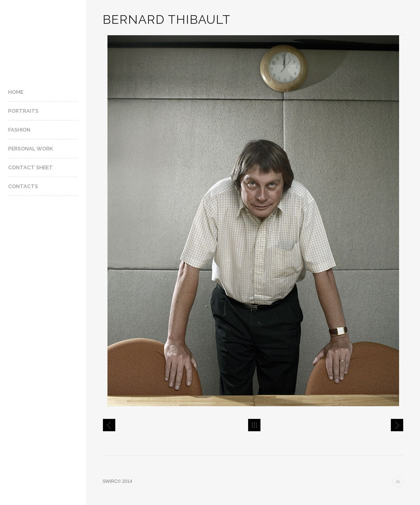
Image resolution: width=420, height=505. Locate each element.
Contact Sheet (31, 167)
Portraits (23, 111)
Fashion (19, 130)
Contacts (23, 186)
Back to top (398, 482)
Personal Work (31, 149)
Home (16, 92)
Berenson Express (109, 425)
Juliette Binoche (397, 425)
